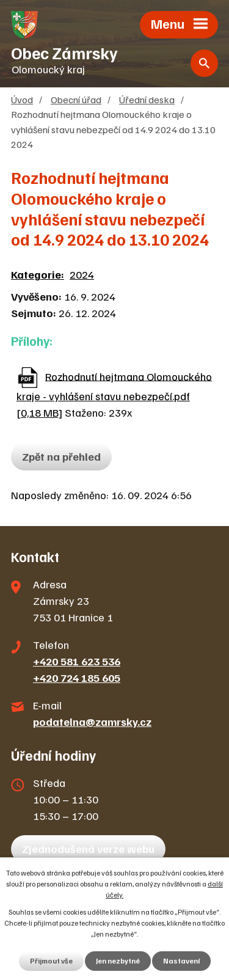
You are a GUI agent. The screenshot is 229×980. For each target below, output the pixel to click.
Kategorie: (38, 274)
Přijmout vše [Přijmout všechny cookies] (51, 961)
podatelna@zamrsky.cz (92, 722)
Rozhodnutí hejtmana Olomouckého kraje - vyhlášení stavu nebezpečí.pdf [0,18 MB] (114, 394)
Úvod (22, 99)
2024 (82, 274)
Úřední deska (147, 99)
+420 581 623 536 (77, 661)
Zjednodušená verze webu (88, 849)
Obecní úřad (76, 99)
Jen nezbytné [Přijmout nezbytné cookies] (118, 961)
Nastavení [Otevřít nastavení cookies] (181, 961)
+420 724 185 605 (77, 678)
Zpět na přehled (61, 456)
